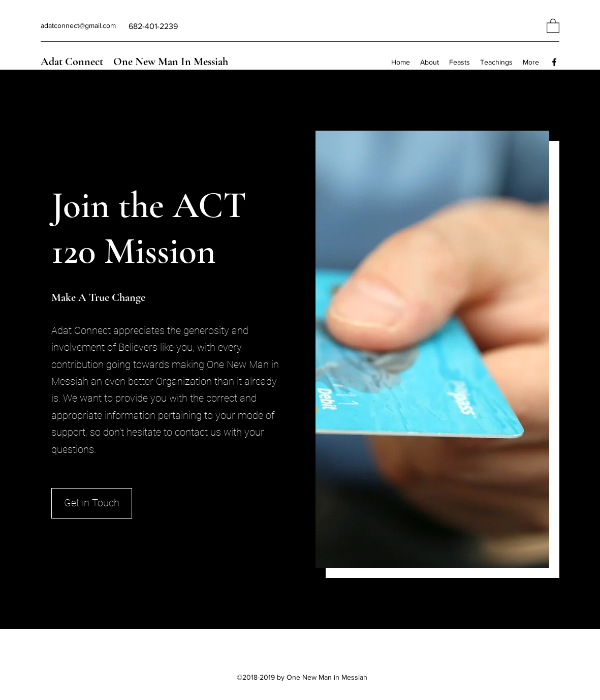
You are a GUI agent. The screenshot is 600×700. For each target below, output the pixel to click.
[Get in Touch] (92, 503)
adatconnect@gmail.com (78, 25)
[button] (553, 25)
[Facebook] (554, 62)
